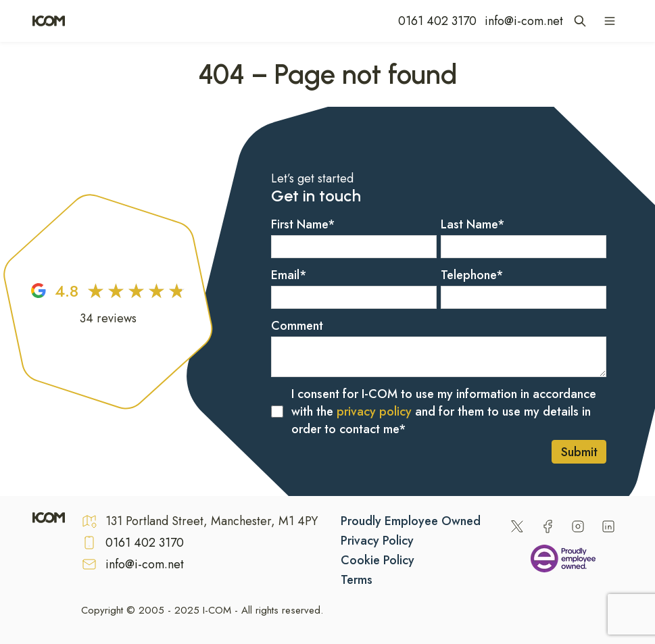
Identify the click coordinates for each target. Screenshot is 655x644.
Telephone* (472, 275)
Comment (297, 326)
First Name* (303, 224)
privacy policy (374, 412)
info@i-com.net (524, 21)
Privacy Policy (377, 541)
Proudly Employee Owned (411, 521)
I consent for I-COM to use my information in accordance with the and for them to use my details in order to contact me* (444, 412)
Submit (579, 452)
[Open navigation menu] (610, 21)
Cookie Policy (378, 560)
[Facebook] (548, 526)
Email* (289, 275)
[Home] (49, 21)
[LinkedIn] (608, 526)
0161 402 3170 (437, 21)
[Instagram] (578, 526)
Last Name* (473, 224)
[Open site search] (580, 21)
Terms (357, 580)
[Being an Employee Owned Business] (563, 561)
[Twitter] (517, 526)
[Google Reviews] (108, 302)
